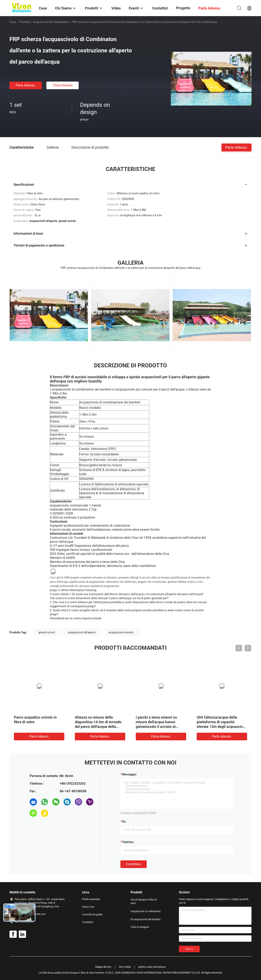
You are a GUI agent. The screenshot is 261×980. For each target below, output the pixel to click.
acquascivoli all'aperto (82, 632)
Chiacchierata (63, 85)
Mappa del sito (103, 967)
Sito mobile (125, 967)
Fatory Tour (88, 907)
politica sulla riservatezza (152, 967)
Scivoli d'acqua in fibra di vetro (144, 901)
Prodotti (25, 22)
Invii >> (189, 949)
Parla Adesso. (26, 85)
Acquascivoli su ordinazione (51, 22)
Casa (13, 22)
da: (124, 822)
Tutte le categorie (140, 927)
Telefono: (128, 842)
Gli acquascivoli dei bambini (146, 919)
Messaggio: (129, 774)
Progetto (183, 8)
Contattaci (134, 864)
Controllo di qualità (92, 915)
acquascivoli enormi (121, 632)
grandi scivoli (47, 632)
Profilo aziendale (91, 899)
